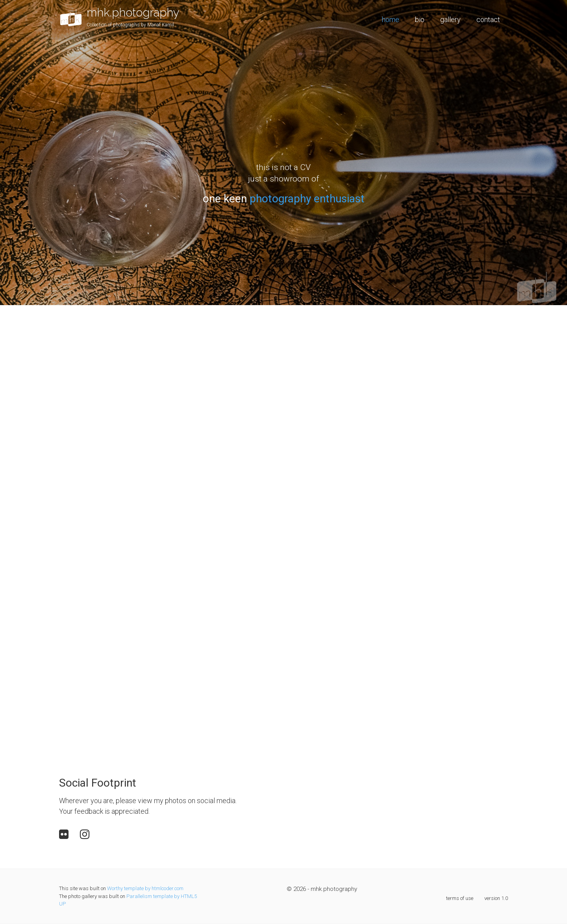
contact (488, 19)
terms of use (460, 898)
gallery (450, 19)
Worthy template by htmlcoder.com (145, 888)
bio (420, 19)
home (391, 19)
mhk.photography (133, 12)
